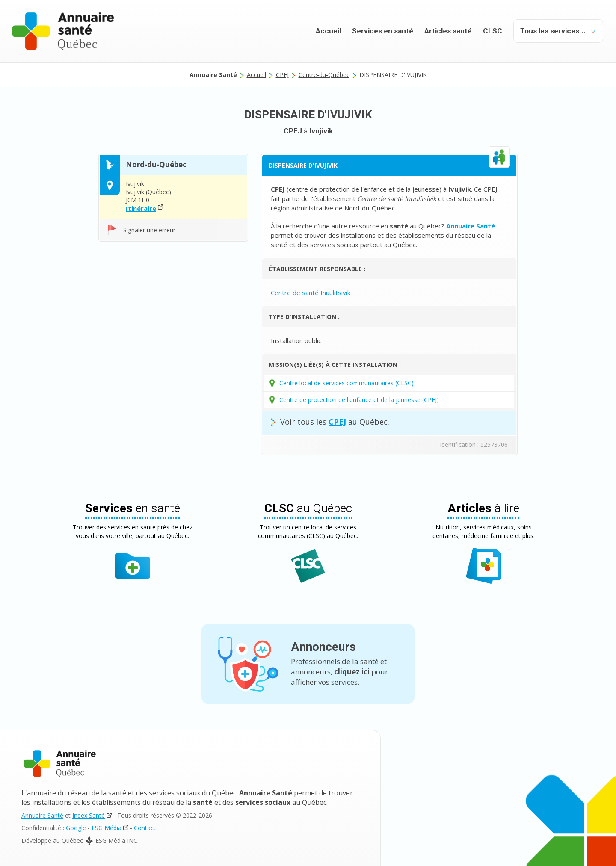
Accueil (328, 31)
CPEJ (282, 75)
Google (76, 828)
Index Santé (89, 815)
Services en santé (383, 31)
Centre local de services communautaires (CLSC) (346, 383)
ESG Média (107, 828)
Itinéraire (141, 208)
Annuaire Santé (42, 815)
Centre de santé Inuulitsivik (311, 293)
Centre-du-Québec (324, 75)
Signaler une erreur (149, 230)
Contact (145, 828)
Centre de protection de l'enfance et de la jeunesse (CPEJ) (359, 400)
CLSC (493, 31)
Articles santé (448, 31)
